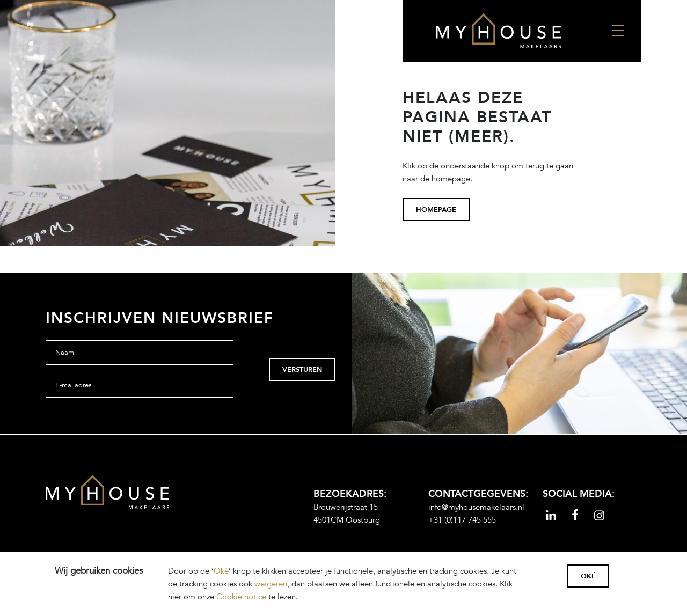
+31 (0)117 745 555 (462, 520)
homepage (436, 210)
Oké (221, 571)
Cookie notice (241, 597)
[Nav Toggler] (618, 31)
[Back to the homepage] (498, 31)
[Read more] (551, 517)
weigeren (271, 584)
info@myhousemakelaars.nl (476, 507)
